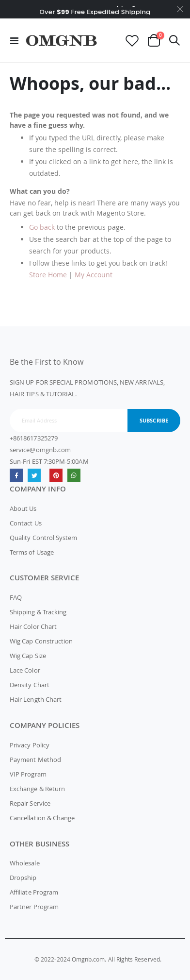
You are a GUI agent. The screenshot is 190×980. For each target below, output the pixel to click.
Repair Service (30, 803)
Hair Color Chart (33, 626)
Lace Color (25, 670)
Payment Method (35, 760)
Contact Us (26, 523)
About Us (23, 508)
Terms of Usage (32, 552)
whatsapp (74, 475)
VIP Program (28, 774)
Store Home (48, 275)
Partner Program (34, 907)
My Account (94, 275)
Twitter (34, 475)
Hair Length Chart (36, 699)
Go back (42, 227)
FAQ (16, 597)
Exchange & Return (37, 789)
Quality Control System (43, 538)
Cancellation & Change (42, 818)
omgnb (56, 475)
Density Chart (30, 685)
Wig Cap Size (28, 656)
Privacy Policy (30, 745)
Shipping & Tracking (38, 612)
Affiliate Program (34, 892)
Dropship (23, 878)
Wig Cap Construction (41, 641)
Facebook (16, 475)
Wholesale (25, 863)
